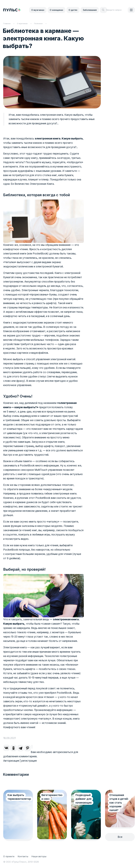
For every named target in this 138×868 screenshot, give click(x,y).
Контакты (23, 856)
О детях (73, 10)
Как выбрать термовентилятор (19, 797)
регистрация (29, 761)
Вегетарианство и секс (52, 797)
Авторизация (11, 761)
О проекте (9, 856)
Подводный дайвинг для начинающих (84, 799)
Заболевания (90, 10)
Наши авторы (39, 856)
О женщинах (56, 10)
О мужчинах (38, 10)
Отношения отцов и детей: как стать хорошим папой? (119, 803)
